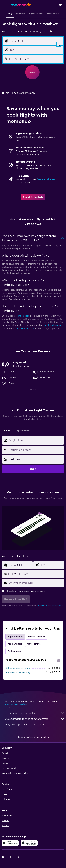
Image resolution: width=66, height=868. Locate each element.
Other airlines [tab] (34, 644)
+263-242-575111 (25, 329)
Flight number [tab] (23, 431)
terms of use (42, 606)
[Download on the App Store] (29, 843)
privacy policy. (58, 606)
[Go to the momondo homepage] (21, 5)
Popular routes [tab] (15, 637)
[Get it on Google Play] (10, 843)
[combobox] (7, 32)
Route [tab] (7, 431)
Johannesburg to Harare (18, 668)
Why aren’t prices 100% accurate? (35, 725)
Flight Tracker (22, 316)
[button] (5, 5)
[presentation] (59, 661)
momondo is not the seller (35, 713)
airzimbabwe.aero (54, 325)
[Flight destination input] (36, 50)
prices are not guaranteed (16, 704)
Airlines (30, 737)
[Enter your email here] (36, 583)
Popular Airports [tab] (37, 637)
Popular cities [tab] (15, 644)
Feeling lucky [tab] (14, 651)
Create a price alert (46, 179)
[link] (33, 197)
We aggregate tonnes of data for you (35, 719)
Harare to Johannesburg (18, 673)
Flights (20, 737)
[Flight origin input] (36, 41)
